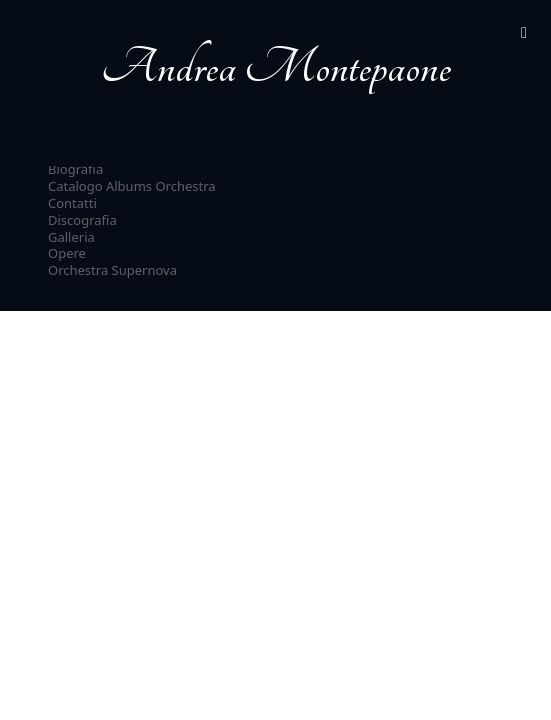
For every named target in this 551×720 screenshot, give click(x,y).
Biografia (75, 169)
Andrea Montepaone (276, 67)
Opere (67, 253)
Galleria (71, 237)
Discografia (82, 220)
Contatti (72, 203)
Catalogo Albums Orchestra (132, 186)
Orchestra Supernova (112, 270)
